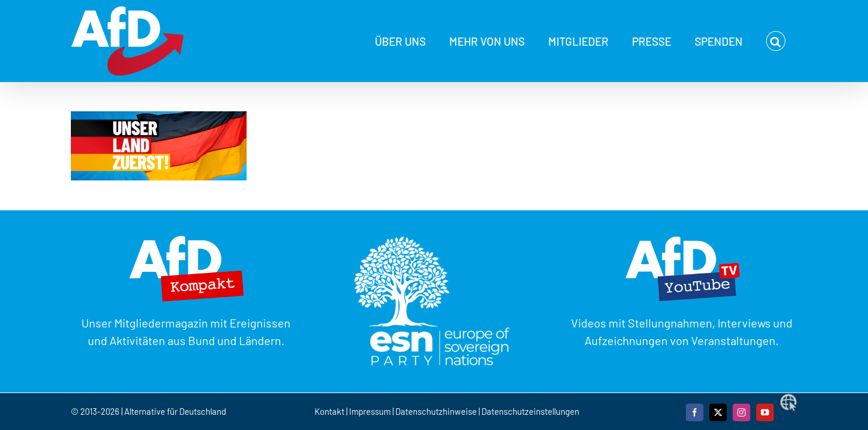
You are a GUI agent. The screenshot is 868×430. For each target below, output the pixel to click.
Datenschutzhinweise (436, 411)
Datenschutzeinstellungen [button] (530, 411)
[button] (776, 41)
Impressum (370, 411)
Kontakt (330, 411)
